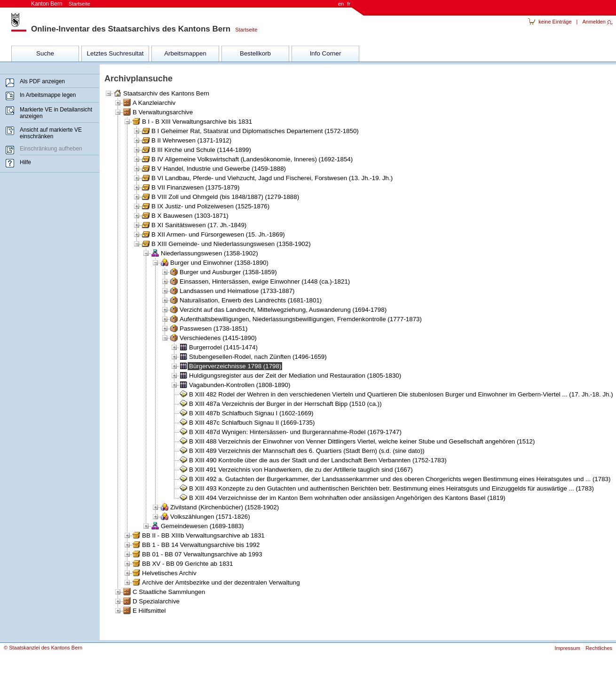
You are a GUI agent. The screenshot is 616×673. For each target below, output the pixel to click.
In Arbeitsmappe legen (48, 95)
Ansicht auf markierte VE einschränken (51, 133)
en (341, 4)
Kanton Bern (61, 4)
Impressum (567, 648)
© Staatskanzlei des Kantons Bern (43, 648)
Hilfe (25, 162)
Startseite (244, 30)
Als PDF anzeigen (42, 81)
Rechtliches (599, 648)
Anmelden (594, 22)
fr (349, 4)
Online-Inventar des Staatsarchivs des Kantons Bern (131, 29)
